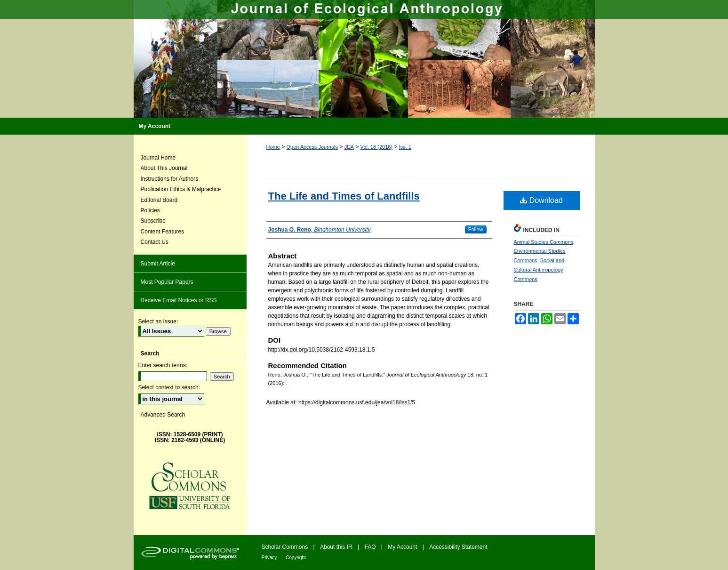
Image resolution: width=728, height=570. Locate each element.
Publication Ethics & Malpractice (181, 189)
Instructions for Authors (170, 179)
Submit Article (158, 264)
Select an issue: (158, 321)
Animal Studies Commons (544, 242)
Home (273, 147)
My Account (403, 547)
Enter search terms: (163, 365)
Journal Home (158, 158)
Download (541, 200)
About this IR (337, 547)
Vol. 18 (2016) (377, 147)
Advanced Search (163, 415)
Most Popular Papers (167, 282)
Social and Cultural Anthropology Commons (539, 270)
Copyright (296, 558)
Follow (476, 229)
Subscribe (153, 221)
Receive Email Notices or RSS (179, 300)
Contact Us (155, 242)
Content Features (163, 232)
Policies (150, 210)
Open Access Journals (312, 147)
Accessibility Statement (458, 547)
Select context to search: (169, 387)
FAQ (371, 547)
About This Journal (164, 168)
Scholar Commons (286, 547)
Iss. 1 (405, 147)
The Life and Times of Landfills (344, 196)
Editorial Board (159, 200)
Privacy (270, 558)
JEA (349, 147)
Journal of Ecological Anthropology (364, 59)
